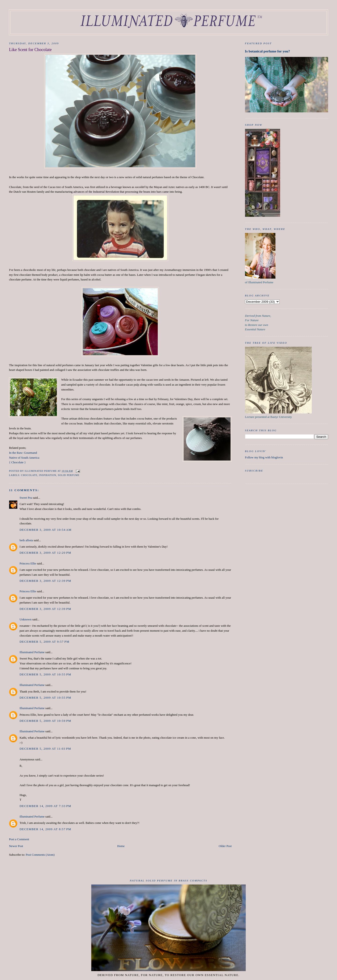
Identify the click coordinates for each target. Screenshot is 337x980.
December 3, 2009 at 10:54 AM (45, 530)
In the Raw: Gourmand (23, 453)
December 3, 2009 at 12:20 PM (45, 553)
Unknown (25, 619)
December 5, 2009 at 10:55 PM (45, 674)
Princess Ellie (28, 563)
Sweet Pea (26, 498)
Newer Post (16, 846)
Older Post (225, 846)
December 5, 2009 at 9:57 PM (44, 642)
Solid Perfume (69, 475)
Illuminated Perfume (32, 652)
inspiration (48, 475)
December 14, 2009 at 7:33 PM (45, 806)
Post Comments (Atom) (40, 855)
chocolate (29, 475)
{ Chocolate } (17, 462)
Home (121, 846)
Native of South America (24, 458)
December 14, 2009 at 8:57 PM (45, 829)
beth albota (26, 540)
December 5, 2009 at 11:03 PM (45, 749)
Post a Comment (19, 839)
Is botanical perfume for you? (267, 51)
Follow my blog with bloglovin (264, 457)
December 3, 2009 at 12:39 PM (45, 581)
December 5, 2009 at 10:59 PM (45, 721)
